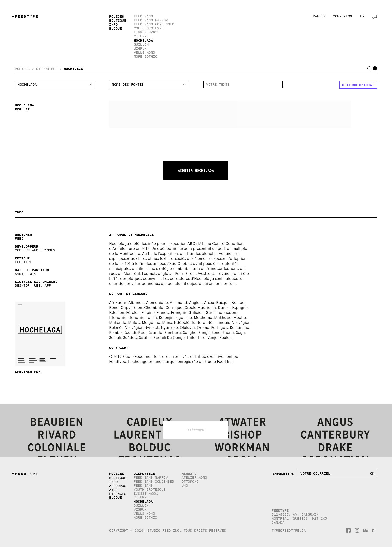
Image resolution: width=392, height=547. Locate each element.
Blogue (116, 28)
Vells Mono (145, 52)
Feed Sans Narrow (151, 20)
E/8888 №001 (146, 32)
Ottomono (190, 482)
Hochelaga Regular (230, 114)
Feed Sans (144, 16)
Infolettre (283, 474)
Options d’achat (358, 85)
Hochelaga (144, 40)
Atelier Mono (194, 478)
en (362, 16)
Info (113, 24)
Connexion (343, 16)
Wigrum (140, 48)
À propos (118, 486)
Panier (319, 16)
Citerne (141, 36)
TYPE (25, 16)
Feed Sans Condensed (154, 24)
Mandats (189, 474)
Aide (113, 490)
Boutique (118, 20)
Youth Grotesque (150, 28)
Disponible (47, 69)
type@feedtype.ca (289, 531)
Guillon (141, 44)
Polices (117, 16)
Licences (118, 494)
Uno (185, 486)
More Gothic (146, 56)
